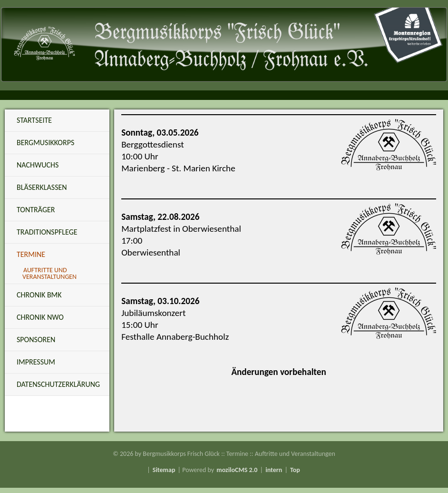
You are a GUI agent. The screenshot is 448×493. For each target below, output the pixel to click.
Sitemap (164, 470)
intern (274, 470)
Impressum (36, 362)
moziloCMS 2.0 (237, 470)
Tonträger (36, 210)
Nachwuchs (38, 165)
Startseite (34, 120)
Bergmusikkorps (45, 143)
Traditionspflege (47, 232)
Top (295, 470)
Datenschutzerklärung (58, 384)
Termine (31, 254)
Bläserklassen (42, 187)
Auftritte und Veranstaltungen (49, 273)
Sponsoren (36, 340)
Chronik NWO (40, 317)
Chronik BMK (39, 295)
